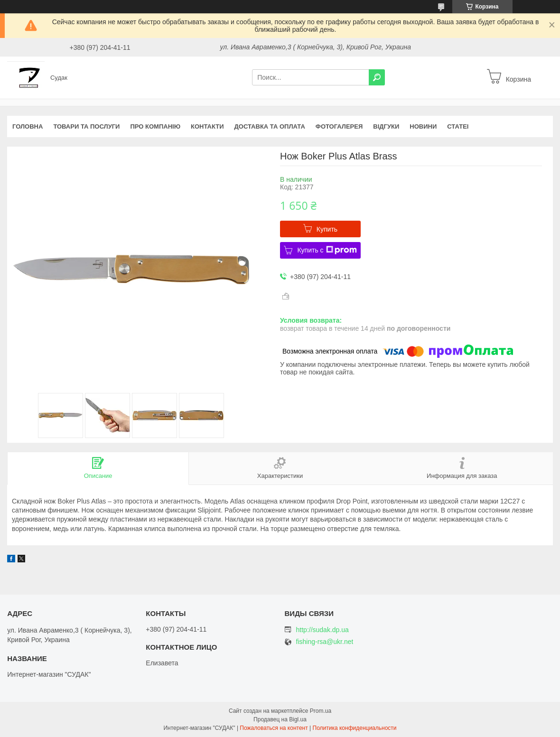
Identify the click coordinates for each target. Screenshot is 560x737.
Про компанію (155, 126)
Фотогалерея (339, 126)
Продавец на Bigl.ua (280, 719)
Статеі (458, 126)
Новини (423, 126)
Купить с (327, 250)
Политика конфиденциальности (355, 728)
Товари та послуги (86, 126)
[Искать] (377, 77)
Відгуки (386, 126)
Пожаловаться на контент (274, 728)
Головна (28, 126)
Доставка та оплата (270, 126)
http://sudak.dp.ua (322, 630)
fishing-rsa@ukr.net (325, 642)
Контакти (207, 126)
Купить (327, 229)
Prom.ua (321, 711)
